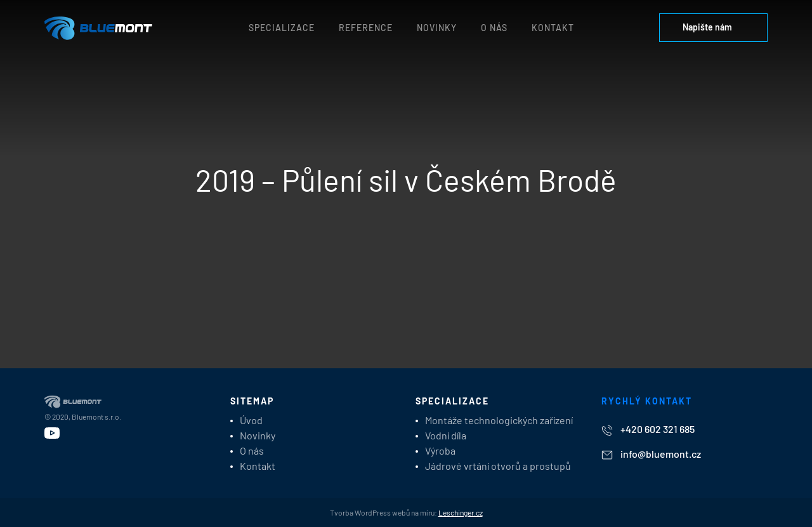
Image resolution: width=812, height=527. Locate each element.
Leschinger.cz (461, 512)
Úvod (251, 420)
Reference (366, 28)
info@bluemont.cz (651, 454)
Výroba (440, 450)
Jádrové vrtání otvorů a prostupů (498, 466)
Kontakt (553, 28)
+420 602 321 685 (648, 430)
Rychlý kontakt (647, 401)
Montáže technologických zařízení (499, 420)
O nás (494, 28)
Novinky (437, 28)
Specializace (282, 28)
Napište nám (713, 27)
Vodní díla (446, 435)
